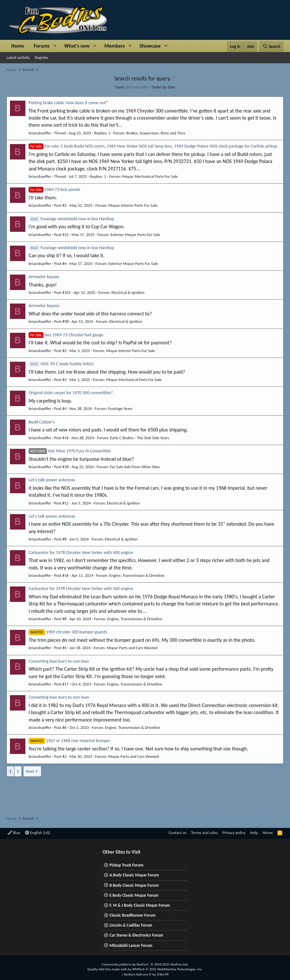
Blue (14, 833)
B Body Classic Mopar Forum (134, 885)
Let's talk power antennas (52, 480)
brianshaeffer (137, 87)
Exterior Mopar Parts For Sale (135, 235)
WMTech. (167, 969)
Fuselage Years (120, 408)
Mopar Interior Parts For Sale (133, 205)
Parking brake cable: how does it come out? (68, 103)
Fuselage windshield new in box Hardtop (71, 219)
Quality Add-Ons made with (108, 969)
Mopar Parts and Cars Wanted (132, 648)
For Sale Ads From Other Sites (135, 467)
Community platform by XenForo (145, 964)
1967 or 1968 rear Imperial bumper (69, 741)
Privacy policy (234, 833)
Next (30, 771)
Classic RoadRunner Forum (132, 915)
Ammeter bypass (44, 277)
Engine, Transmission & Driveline (137, 575)
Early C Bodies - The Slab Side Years (139, 438)
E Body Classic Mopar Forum (134, 895)
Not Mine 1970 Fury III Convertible (70, 451)
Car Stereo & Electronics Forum (136, 935)
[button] (55, 46)
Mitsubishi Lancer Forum (131, 945)
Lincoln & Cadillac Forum (131, 925)
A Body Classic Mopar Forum (134, 875)
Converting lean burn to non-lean (59, 661)
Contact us (178, 833)
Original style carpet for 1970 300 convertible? (71, 393)
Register (42, 57)
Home (18, 46)
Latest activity (18, 57)
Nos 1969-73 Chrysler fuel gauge (66, 335)
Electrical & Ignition (128, 292)
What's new (77, 46)
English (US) (38, 833)
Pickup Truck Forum (126, 865)
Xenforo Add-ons (146, 974)
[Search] (271, 47)
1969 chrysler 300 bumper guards (68, 632)
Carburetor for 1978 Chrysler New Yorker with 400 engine (81, 553)
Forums (42, 46)
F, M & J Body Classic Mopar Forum (140, 905)
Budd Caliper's (42, 422)
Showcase (150, 46)
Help (254, 833)
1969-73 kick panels (54, 190)
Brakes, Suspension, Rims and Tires (156, 133)
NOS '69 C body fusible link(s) (61, 364)
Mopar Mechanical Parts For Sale (150, 176)
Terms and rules (204, 833)
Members (115, 46)
